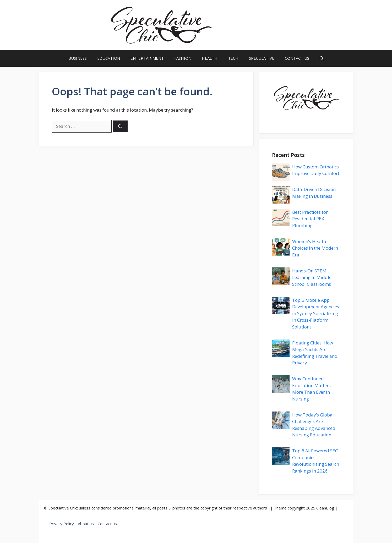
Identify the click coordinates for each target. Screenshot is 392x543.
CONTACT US (297, 58)
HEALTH (210, 58)
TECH (233, 58)
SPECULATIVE (262, 58)
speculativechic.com (251, 25)
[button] (322, 58)
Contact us (107, 524)
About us (86, 524)
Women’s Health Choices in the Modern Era (315, 248)
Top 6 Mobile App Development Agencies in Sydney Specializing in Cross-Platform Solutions (316, 313)
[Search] (120, 126)
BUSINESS (78, 58)
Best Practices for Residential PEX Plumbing (310, 219)
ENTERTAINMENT (147, 58)
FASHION (183, 58)
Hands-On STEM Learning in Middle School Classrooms (312, 277)
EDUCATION (109, 58)
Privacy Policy (62, 524)
